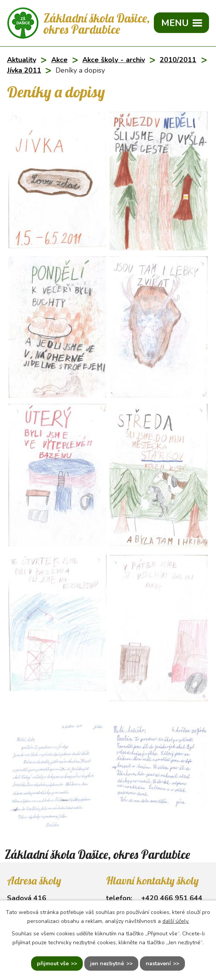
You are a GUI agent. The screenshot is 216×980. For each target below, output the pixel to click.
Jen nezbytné (107, 963)
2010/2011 (178, 60)
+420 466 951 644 (172, 898)
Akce (59, 60)
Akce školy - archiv (114, 60)
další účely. (176, 921)
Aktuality (22, 60)
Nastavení (158, 963)
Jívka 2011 (24, 70)
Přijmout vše (53, 963)
